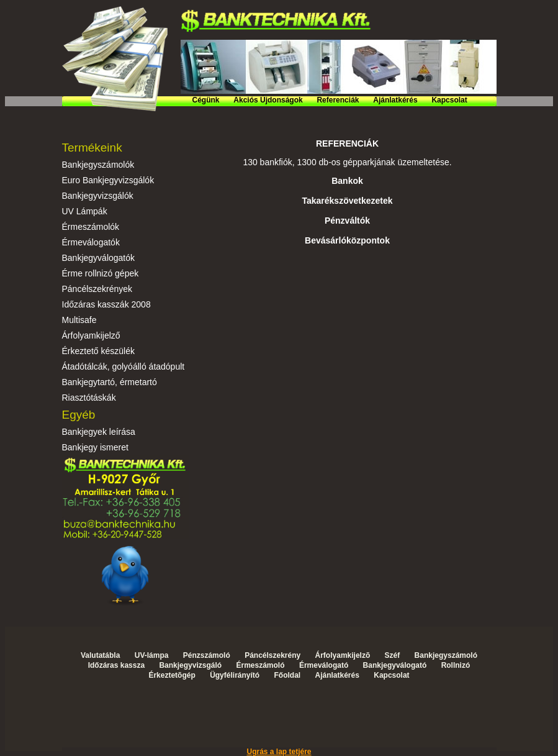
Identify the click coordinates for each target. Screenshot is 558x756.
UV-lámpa (152, 655)
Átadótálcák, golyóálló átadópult (124, 367)
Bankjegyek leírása (99, 432)
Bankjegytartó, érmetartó (110, 382)
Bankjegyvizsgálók (98, 196)
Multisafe (79, 320)
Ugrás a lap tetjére (279, 752)
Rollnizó (456, 665)
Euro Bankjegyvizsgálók (108, 180)
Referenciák (338, 100)
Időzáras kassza (116, 665)
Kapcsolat (449, 100)
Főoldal (287, 675)
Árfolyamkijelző (91, 335)
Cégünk (206, 100)
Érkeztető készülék (99, 351)
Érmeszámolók (91, 227)
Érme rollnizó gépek (101, 273)
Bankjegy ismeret (95, 447)
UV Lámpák (85, 211)
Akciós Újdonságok (268, 100)
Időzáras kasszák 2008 (106, 304)
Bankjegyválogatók (99, 258)
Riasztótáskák (89, 398)
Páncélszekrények (97, 289)
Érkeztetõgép (172, 675)
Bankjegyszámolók (98, 165)
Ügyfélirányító (235, 675)
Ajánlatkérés (395, 100)
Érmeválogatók (91, 242)
